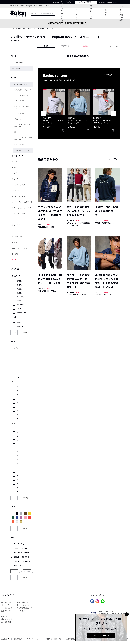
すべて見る (108, 75)
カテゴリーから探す (62, 14)
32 (17, 403)
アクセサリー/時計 (19, 196)
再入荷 (19, 309)
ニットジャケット (20, 145)
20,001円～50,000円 (21, 557)
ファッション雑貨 (18, 185)
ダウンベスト (19, 119)
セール (14, 260)
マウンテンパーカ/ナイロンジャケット (23, 138)
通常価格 (65, 46)
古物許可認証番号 (72, 639)
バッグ (14, 173)
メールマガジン (22, 611)
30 (17, 395)
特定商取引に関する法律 (54, 639)
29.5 (18, 488)
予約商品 (19, 301)
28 (17, 387)
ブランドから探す (77, 14)
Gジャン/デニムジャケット (23, 90)
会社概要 (5, 639)
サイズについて (7, 608)
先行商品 (19, 285)
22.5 (18, 432)
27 (17, 468)
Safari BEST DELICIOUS (20, 248)
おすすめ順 (114, 46)
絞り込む (25, 333)
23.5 (18, 440)
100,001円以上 (19, 566)
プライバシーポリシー (34, 639)
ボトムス (15, 382)
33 (17, 407)
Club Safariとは (7, 619)
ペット (14, 231)
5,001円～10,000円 (21, 548)
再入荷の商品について (25, 608)
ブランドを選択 (18, 63)
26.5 (18, 464)
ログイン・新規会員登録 (121, 14)
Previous (43, 114)
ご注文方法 (5, 605)
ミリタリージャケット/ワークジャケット (23, 107)
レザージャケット (20, 101)
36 (17, 419)
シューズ (15, 179)
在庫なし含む (21, 326)
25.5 (18, 456)
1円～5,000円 (19, 544)
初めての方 (5, 616)
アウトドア (16, 225)
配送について (6, 611)
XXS (18, 354)
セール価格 (84, 46)
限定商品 (19, 289)
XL (17, 373)
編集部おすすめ (22, 313)
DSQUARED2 (17, 68)
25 (17, 452)
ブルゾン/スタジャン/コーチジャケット (23, 126)
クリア (14, 333)
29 (17, 391)
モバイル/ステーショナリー (22, 208)
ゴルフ (14, 219)
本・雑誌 (15, 254)
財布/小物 (15, 191)
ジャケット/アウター (20, 85)
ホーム (12, 29)
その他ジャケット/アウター (23, 150)
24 (17, 444)
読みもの (106, 14)
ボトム (14, 167)
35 (17, 415)
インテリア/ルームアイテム (22, 202)
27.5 (18, 472)
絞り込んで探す (91, 14)
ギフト (14, 243)
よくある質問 (6, 622)
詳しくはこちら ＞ (101, 635)
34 (17, 411)
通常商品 (19, 281)
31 (17, 399)
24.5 (18, 448)
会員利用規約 (18, 639)
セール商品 (20, 297)
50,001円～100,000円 (22, 561)
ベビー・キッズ (18, 237)
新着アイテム (21, 305)
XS (17, 357)
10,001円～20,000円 (21, 553)
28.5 (18, 480)
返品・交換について (24, 602)
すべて (46, 46)
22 (17, 428)
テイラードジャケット (21, 95)
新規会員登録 (6, 602)
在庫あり (19, 322)
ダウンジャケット (20, 114)
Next (114, 114)
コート (16, 132)
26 (17, 460)
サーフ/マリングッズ (20, 214)
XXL (18, 377)
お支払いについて (23, 605)
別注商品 (19, 293)
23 (17, 436)
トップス (15, 162)
